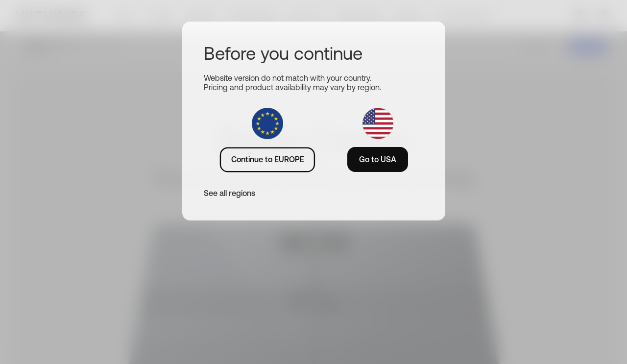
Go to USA (378, 159)
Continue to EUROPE (268, 159)
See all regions (229, 193)
